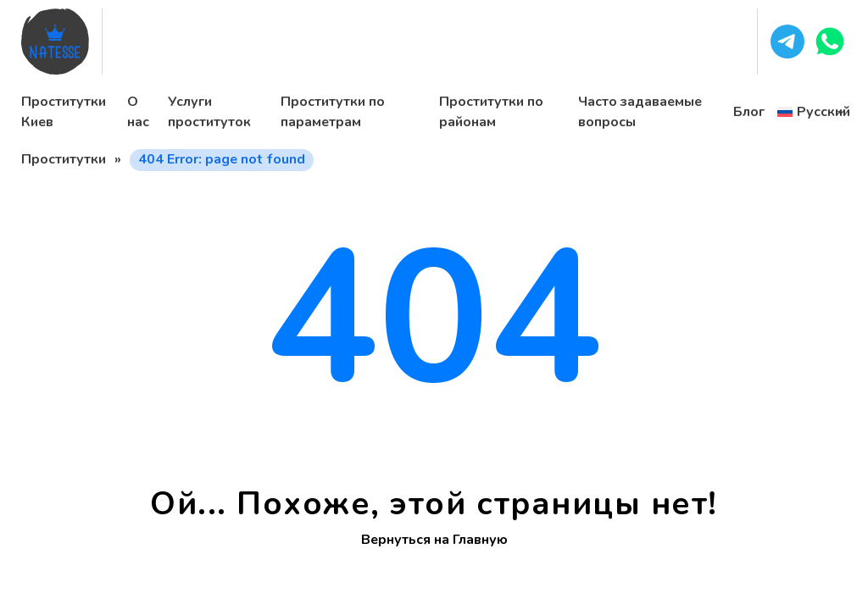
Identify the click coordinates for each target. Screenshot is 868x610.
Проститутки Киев (64, 112)
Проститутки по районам (491, 112)
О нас (138, 112)
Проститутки (64, 159)
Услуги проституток (209, 112)
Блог (749, 112)
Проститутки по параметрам (333, 112)
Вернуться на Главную (434, 540)
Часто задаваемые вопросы (640, 112)
